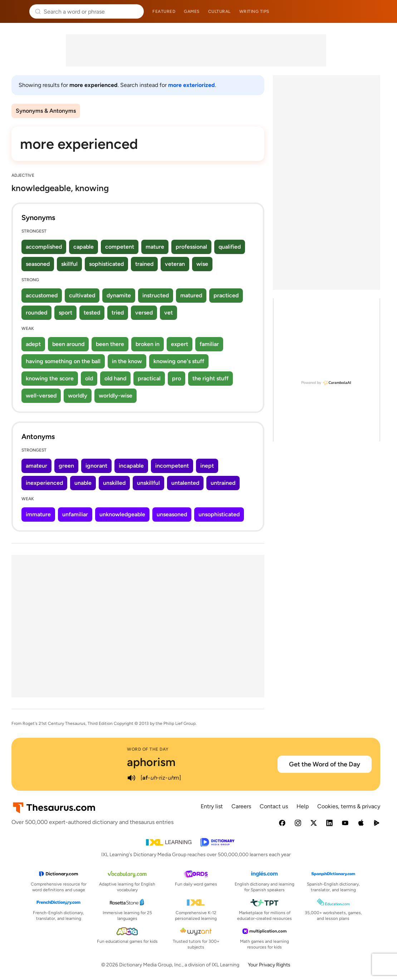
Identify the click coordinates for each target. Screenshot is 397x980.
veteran (175, 264)
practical (149, 378)
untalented (185, 483)
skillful (69, 264)
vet (168, 313)
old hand (115, 378)
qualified (230, 247)
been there (110, 344)
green (66, 466)
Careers (241, 806)
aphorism (151, 762)
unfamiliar (75, 514)
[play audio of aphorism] (131, 778)
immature (38, 514)
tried (118, 313)
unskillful (148, 483)
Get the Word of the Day (325, 764)
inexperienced (44, 483)
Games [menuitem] (192, 11)
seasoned (38, 264)
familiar (209, 344)
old (89, 378)
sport (65, 313)
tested (92, 313)
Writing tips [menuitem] (254, 11)
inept (207, 466)
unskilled (114, 483)
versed (144, 313)
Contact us (274, 806)
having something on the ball (63, 361)
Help (303, 806)
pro (177, 378)
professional (191, 247)
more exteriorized (192, 85)
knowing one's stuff (179, 361)
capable (84, 247)
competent (120, 247)
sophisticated (106, 264)
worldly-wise (116, 396)
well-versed (41, 396)
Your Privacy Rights (269, 965)
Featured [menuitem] (164, 11)
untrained (223, 483)
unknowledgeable (122, 514)
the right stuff (210, 378)
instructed (156, 295)
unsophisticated (219, 514)
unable (83, 483)
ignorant (96, 466)
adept (33, 344)
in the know (127, 361)
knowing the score (50, 378)
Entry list (212, 806)
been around (68, 344)
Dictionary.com (381, 11)
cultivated (82, 295)
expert (180, 344)
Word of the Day (148, 749)
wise (202, 264)
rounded (36, 313)
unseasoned (172, 514)
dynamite (119, 295)
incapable (131, 466)
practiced (226, 295)
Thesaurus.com (16, 11)
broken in (148, 344)
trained (144, 264)
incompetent (172, 466)
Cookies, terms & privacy (349, 806)
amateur (36, 466)
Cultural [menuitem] (219, 11)
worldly (78, 396)
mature (155, 247)
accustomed (42, 295)
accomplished (44, 247)
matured (191, 295)
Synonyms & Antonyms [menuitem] (46, 111)
